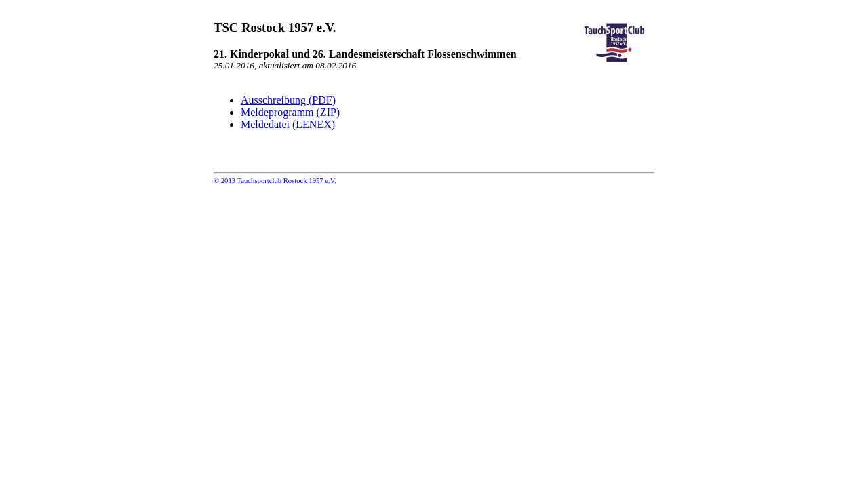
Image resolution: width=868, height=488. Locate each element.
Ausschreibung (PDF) (288, 100)
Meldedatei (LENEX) (288, 124)
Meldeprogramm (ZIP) (290, 112)
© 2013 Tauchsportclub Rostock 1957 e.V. (275, 181)
